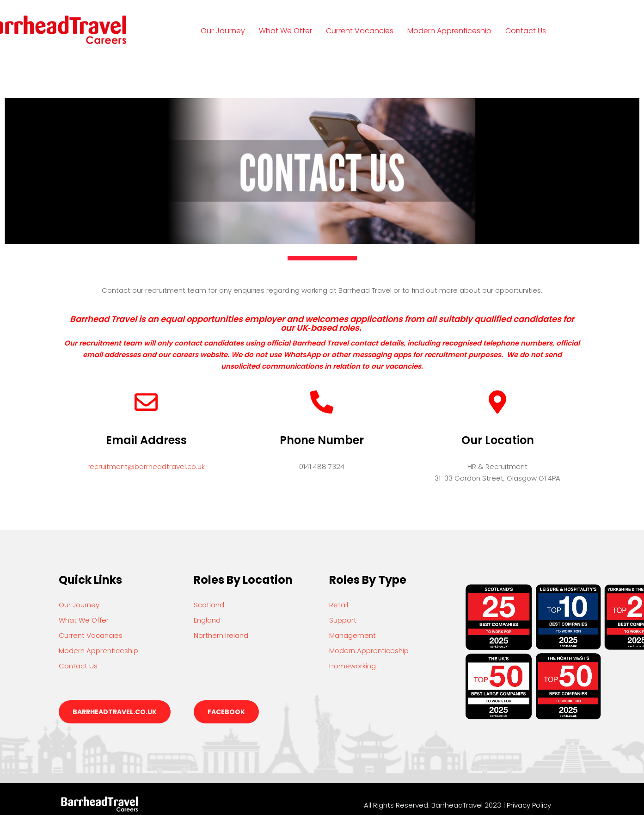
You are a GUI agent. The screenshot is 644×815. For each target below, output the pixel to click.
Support (343, 620)
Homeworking (353, 666)
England (207, 620)
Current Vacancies (360, 31)
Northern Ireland (221, 635)
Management (353, 635)
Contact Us (526, 31)
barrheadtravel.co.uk (115, 712)
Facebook (226, 712)
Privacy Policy (529, 805)
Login (219, 73)
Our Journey (223, 31)
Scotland (209, 605)
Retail (339, 605)
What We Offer (285, 31)
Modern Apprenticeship (449, 31)
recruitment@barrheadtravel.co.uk (146, 466)
